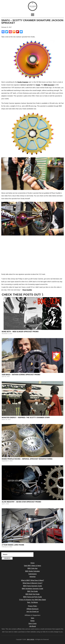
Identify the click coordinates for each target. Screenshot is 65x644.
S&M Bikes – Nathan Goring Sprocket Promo (21, 375)
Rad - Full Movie (32, 602)
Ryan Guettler (27, 290)
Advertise (32, 577)
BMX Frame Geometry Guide (32, 586)
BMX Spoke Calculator (32, 571)
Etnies (32, 621)
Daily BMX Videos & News (32, 566)
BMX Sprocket (49, 85)
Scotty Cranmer (23, 82)
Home (32, 563)
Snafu (38, 85)
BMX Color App (32, 568)
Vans (32, 618)
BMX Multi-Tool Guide (32, 594)
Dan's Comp (33, 624)
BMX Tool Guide (32, 591)
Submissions (32, 574)
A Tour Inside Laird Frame (13, 545)
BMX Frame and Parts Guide (32, 597)
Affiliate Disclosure (32, 609)
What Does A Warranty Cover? (32, 583)
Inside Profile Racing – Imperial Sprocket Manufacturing (27, 459)
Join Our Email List (32, 612)
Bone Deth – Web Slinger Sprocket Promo (20, 332)
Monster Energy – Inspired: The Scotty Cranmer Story (26, 418)
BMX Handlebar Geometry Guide (32, 589)
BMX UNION (32, 6)
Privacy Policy (33, 606)
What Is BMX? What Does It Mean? (32, 580)
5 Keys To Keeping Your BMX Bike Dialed (32, 600)
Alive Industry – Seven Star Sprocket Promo (21, 502)
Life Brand (32, 626)
